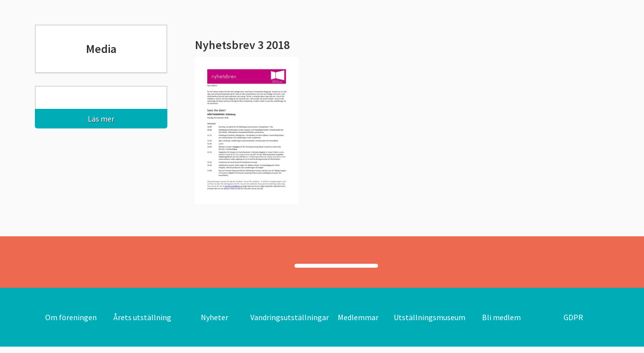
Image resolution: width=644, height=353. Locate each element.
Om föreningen (71, 317)
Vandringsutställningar (290, 317)
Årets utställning (142, 317)
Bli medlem (501, 317)
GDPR (573, 317)
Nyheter (215, 317)
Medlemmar (358, 317)
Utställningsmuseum (429, 317)
